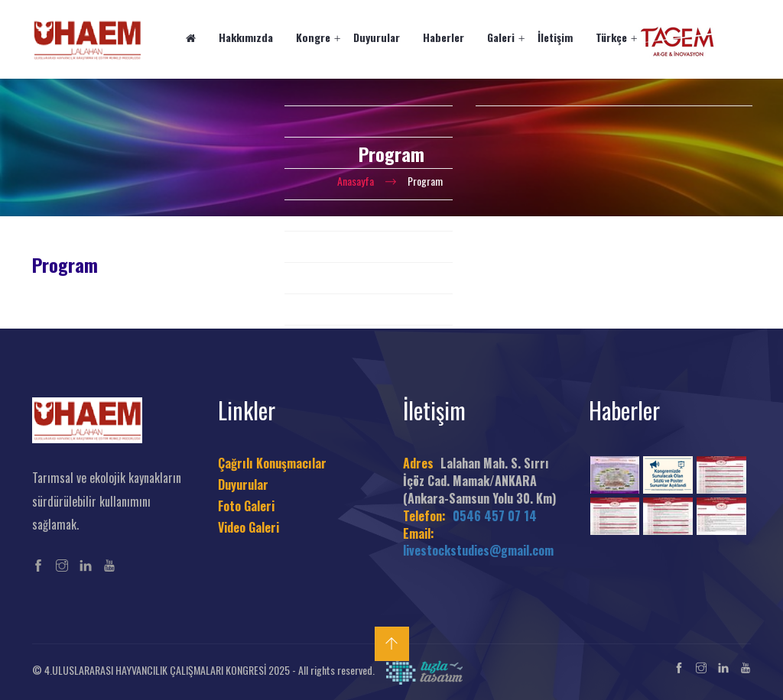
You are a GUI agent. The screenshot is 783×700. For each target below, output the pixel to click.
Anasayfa (356, 181)
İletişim (555, 37)
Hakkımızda (246, 37)
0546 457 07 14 (495, 516)
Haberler (443, 37)
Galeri (501, 37)
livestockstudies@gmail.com (478, 550)
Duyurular (377, 37)
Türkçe (611, 37)
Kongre (313, 37)
